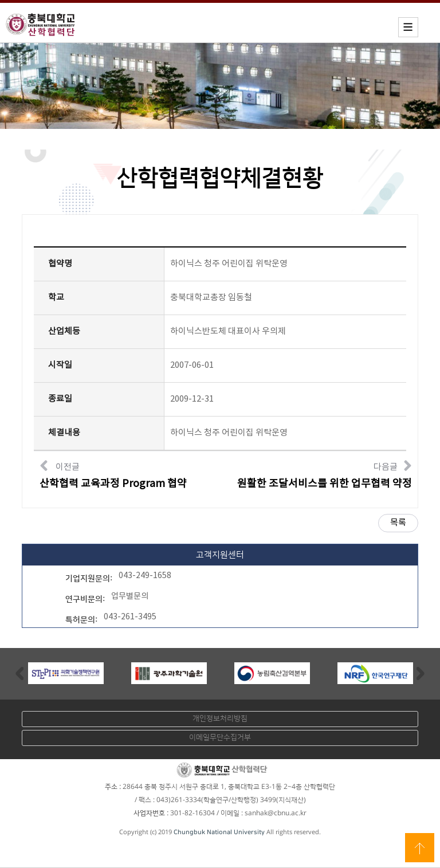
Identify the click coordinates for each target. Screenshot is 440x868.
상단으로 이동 (420, 848)
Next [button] (421, 673)
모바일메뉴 (408, 27)
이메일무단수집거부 (220, 737)
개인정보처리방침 (220, 718)
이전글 (113, 474)
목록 (398, 523)
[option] (66, 673)
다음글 (325, 474)
